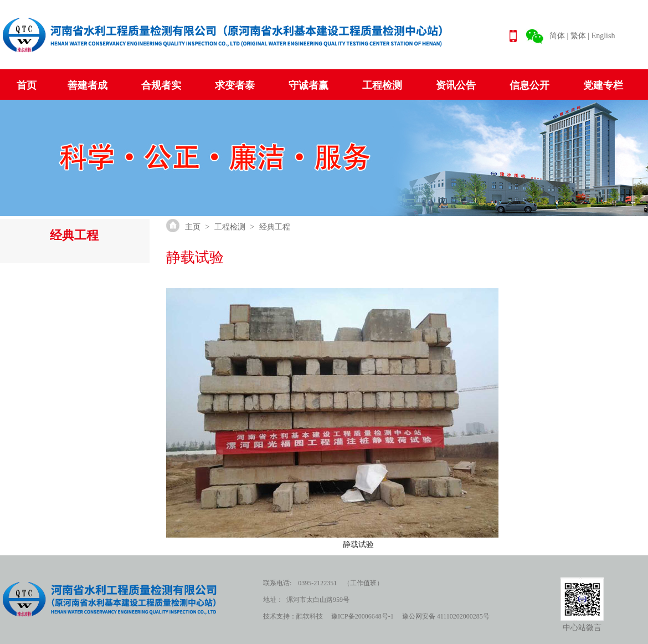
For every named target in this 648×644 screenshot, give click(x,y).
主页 (193, 227)
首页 (27, 85)
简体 (557, 36)
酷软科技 (310, 616)
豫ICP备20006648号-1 (362, 616)
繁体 (578, 36)
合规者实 (161, 85)
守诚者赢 (308, 85)
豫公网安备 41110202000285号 (446, 616)
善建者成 (88, 85)
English (603, 36)
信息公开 (529, 85)
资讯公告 (456, 85)
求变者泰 (235, 85)
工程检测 (382, 85)
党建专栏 (603, 85)
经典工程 (275, 227)
